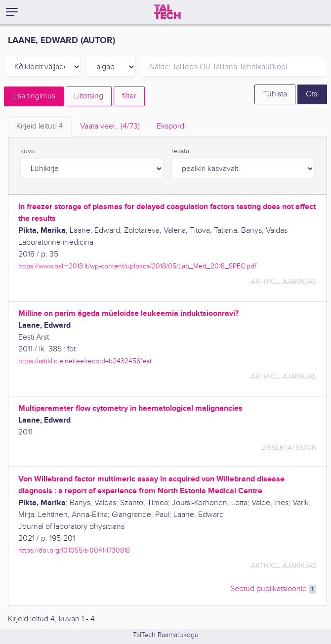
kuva (27, 151)
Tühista (275, 94)
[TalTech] (167, 12)
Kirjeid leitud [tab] (40, 126)
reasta (180, 151)
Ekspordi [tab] (171, 126)
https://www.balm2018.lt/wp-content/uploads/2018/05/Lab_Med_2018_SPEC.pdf (137, 266)
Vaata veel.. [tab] (110, 126)
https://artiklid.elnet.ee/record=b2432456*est (85, 361)
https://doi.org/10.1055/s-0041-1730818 (74, 550)
